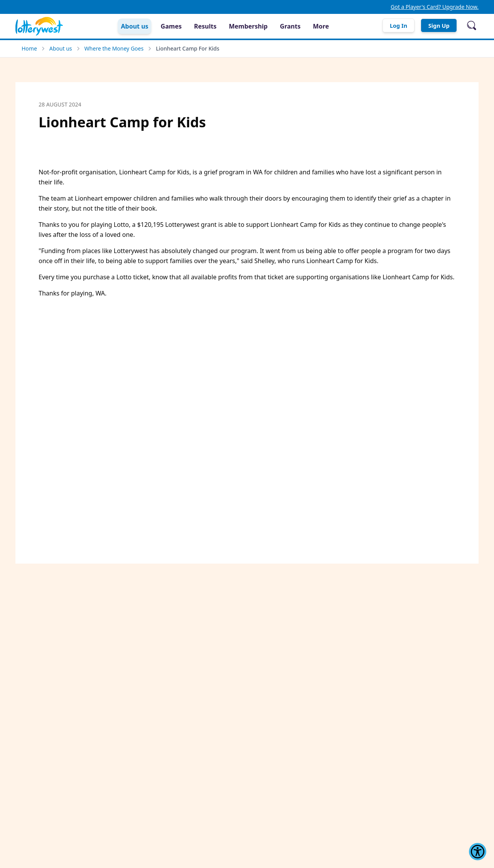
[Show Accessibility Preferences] (478, 852)
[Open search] (472, 25)
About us (61, 48)
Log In (389, 25)
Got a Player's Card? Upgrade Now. (435, 7)
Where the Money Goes (114, 48)
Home (29, 48)
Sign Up (436, 25)
